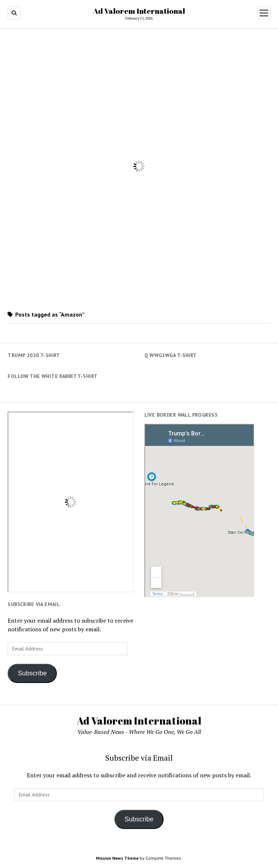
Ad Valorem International (139, 11)
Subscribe (32, 673)
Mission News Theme (117, 858)
